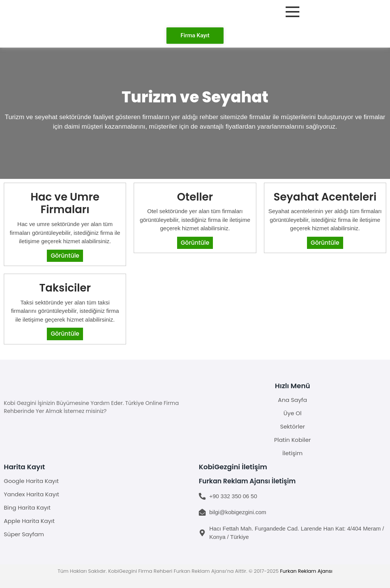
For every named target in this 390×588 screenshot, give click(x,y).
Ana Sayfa (292, 400)
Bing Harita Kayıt (27, 508)
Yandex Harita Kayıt (31, 494)
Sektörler (292, 426)
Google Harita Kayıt (31, 481)
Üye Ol (292, 413)
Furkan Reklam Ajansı (306, 571)
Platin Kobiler (292, 440)
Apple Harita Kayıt (29, 521)
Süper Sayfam (24, 534)
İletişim (293, 453)
